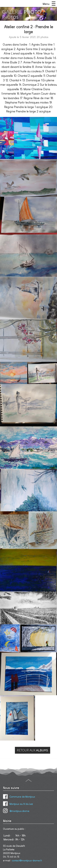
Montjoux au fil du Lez (18, 804)
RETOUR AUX (32, 750)
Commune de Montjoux (19, 797)
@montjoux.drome (16, 811)
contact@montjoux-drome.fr (27, 861)
